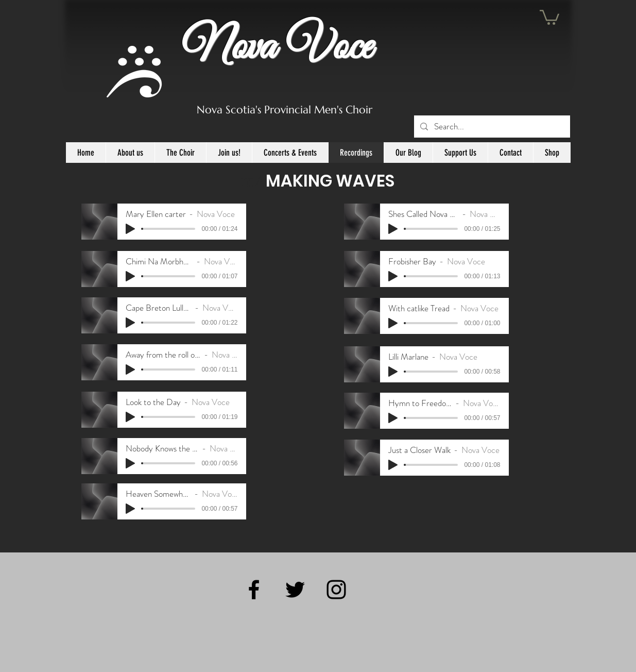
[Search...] (491, 127)
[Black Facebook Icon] (254, 590)
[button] (549, 16)
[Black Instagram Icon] (336, 590)
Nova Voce (277, 48)
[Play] (130, 229)
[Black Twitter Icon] (295, 590)
